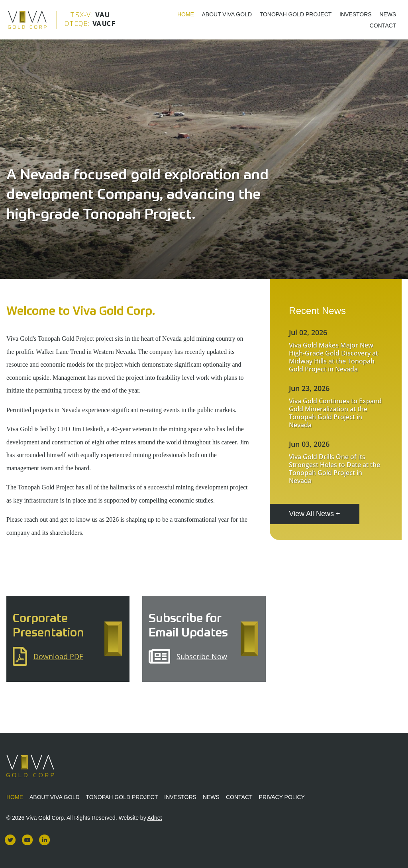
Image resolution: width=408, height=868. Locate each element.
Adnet (155, 818)
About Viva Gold (227, 14)
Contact (383, 25)
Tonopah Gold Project (296, 14)
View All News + (314, 514)
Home (186, 14)
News (388, 14)
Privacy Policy (282, 797)
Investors (356, 14)
